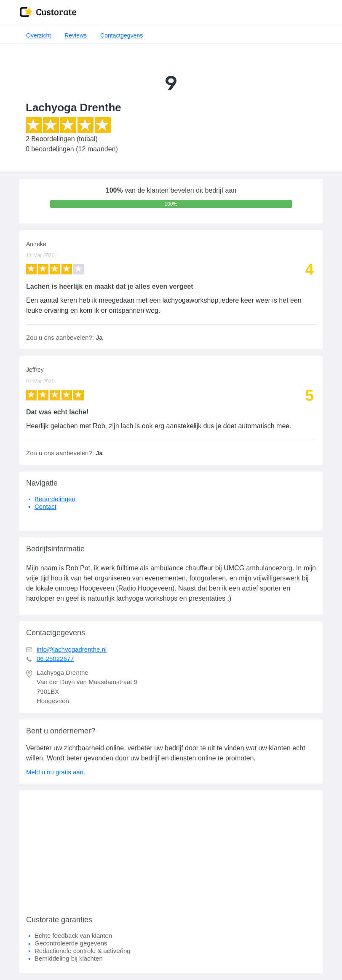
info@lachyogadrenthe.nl (72, 649)
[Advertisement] (171, 849)
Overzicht (39, 35)
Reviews (76, 35)
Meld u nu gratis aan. (56, 772)
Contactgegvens (122, 35)
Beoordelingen (55, 499)
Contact (45, 506)
